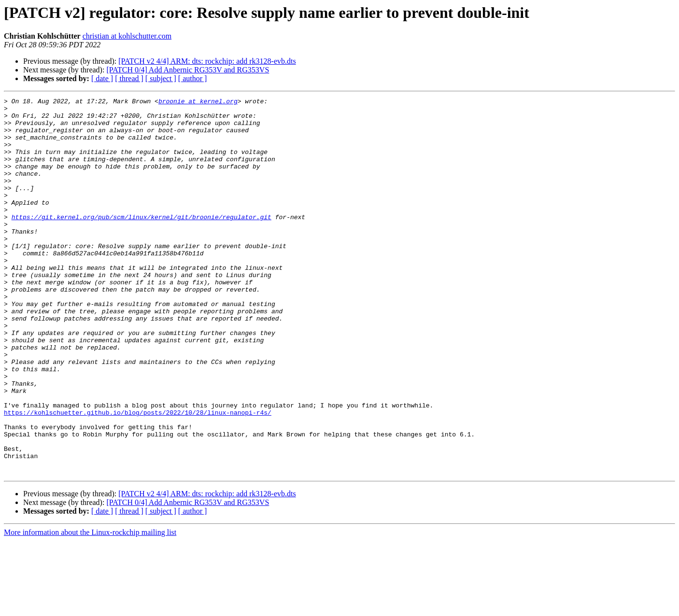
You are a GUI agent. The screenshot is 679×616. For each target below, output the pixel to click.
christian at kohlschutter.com (127, 36)
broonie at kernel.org (198, 102)
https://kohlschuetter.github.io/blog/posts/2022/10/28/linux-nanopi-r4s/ (138, 476)
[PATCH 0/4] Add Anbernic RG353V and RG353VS (188, 70)
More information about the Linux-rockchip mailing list (90, 608)
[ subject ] (161, 78)
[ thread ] (129, 78)
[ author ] (193, 78)
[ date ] (102, 78)
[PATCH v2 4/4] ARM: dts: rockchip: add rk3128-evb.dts (207, 61)
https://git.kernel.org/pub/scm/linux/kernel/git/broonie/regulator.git (141, 241)
